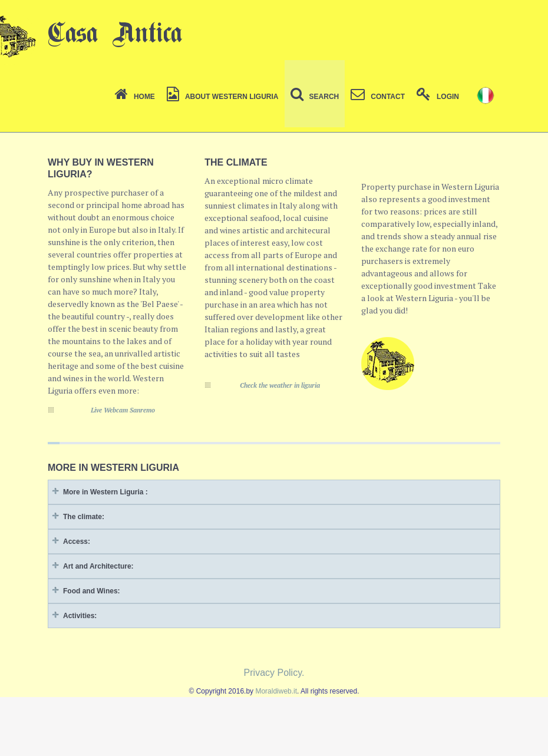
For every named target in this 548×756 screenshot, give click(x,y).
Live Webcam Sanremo (123, 410)
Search (315, 97)
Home (135, 97)
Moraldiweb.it (276, 691)
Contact (378, 97)
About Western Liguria (223, 97)
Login (438, 97)
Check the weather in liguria (280, 385)
